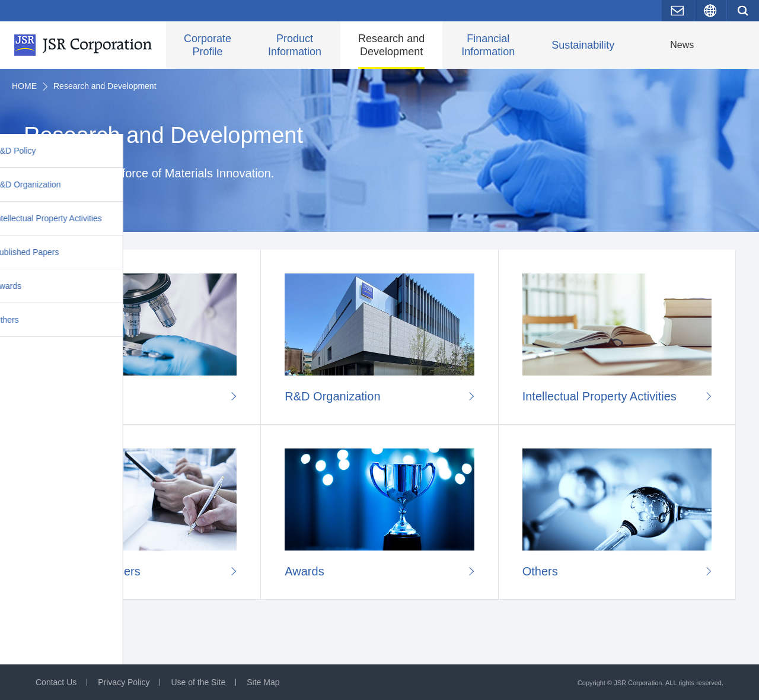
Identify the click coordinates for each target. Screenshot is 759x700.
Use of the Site (198, 682)
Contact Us (56, 682)
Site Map (263, 682)
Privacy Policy (124, 682)
